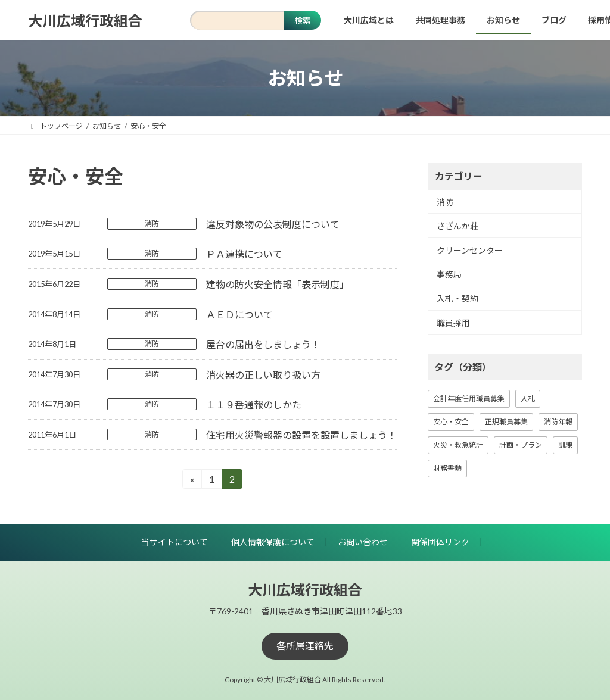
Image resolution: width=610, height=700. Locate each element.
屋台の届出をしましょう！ (263, 344)
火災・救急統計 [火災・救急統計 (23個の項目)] (458, 445)
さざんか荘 (457, 226)
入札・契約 (457, 299)
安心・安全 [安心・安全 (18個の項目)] (451, 422)
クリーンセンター (470, 250)
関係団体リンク (440, 542)
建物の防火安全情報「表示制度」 (278, 284)
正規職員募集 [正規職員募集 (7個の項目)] (506, 422)
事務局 (449, 275)
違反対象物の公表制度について (273, 224)
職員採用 (453, 323)
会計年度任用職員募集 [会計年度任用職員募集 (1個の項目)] (469, 399)
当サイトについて (175, 542)
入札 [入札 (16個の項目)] (528, 399)
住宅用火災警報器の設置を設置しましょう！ (301, 435)
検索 (303, 21)
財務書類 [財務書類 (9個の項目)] (447, 468)
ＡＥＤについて (239, 315)
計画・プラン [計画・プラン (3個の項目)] (521, 445)
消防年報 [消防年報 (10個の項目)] (558, 422)
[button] (305, 646)
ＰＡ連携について (244, 254)
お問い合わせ (363, 542)
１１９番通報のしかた (254, 404)
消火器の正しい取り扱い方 (263, 375)
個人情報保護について (273, 542)
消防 (152, 224)
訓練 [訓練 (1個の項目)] (565, 445)
